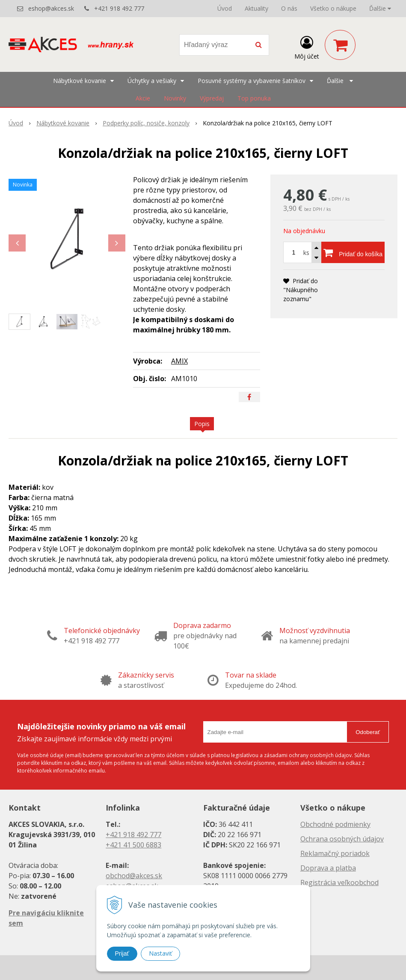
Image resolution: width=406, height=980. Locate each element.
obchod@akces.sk (134, 876)
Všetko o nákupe (333, 8)
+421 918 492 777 (119, 8)
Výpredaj (212, 98)
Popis (202, 424)
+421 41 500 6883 (133, 845)
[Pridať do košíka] (353, 252)
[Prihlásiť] (307, 47)
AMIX (179, 361)
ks (306, 253)
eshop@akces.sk (51, 8)
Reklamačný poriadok (335, 853)
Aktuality (256, 8)
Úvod (225, 8)
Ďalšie (380, 8)
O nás (289, 8)
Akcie (143, 98)
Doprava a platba (328, 868)
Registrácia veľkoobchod (339, 882)
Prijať (122, 953)
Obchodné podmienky (335, 824)
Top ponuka (254, 98)
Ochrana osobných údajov (342, 839)
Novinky (175, 98)
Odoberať (368, 732)
